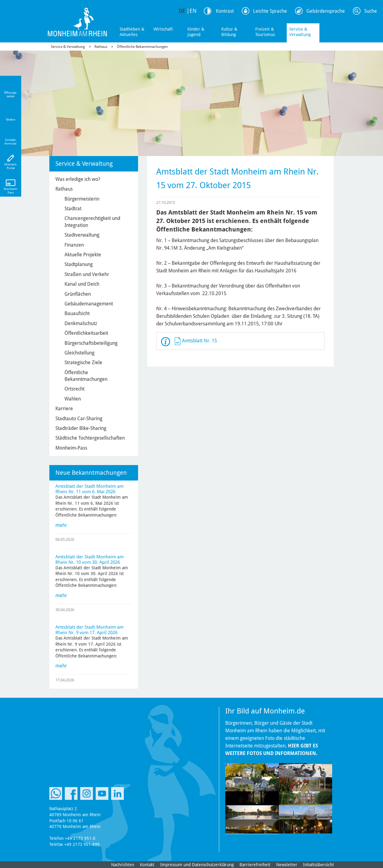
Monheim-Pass (71, 448)
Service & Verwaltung (300, 32)
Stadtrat (73, 209)
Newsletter (287, 865)
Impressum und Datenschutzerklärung (197, 865)
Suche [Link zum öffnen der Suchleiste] (371, 11)
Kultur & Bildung (229, 32)
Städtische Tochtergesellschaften (90, 438)
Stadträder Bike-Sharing (81, 428)
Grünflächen (78, 294)
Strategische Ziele (83, 362)
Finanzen (74, 245)
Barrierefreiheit (255, 865)
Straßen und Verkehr (87, 274)
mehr (61, 525)
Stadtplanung (79, 264)
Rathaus (101, 47)
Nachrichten (123, 865)
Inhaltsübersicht (319, 865)
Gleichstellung (79, 353)
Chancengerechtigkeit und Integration (92, 222)
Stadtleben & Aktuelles (132, 32)
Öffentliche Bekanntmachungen (142, 47)
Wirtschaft (163, 29)
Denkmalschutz (81, 323)
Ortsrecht (74, 389)
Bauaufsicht (77, 313)
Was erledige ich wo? (78, 179)
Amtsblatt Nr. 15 (200, 341)
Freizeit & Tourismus (265, 32)
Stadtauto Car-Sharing (79, 419)
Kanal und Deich (82, 284)
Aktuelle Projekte (83, 255)
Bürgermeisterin (82, 199)
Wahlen (73, 399)
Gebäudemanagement (89, 304)
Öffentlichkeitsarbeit (86, 333)
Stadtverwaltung (82, 235)
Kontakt (147, 865)
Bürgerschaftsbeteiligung (91, 343)
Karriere (64, 409)
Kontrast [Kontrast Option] (225, 11)
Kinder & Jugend (196, 32)
